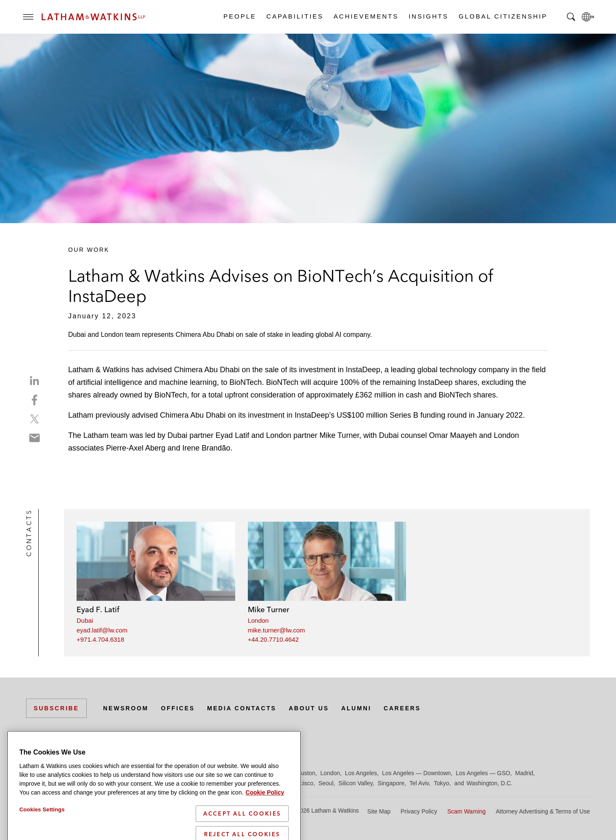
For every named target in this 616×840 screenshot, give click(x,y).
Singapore (391, 783)
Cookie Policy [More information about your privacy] (265, 820)
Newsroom (126, 708)
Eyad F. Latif (98, 609)
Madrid (524, 773)
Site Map (379, 811)
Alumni (356, 708)
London (258, 620)
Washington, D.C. (490, 783)
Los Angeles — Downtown (416, 773)
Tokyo (442, 783)
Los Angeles (361, 773)
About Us (309, 708)
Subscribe (56, 708)
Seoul (326, 783)
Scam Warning (466, 811)
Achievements (366, 16)
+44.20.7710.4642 (273, 639)
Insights (428, 16)
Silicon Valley (355, 783)
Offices (178, 708)
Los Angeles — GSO (483, 773)
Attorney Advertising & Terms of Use (543, 811)
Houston (304, 773)
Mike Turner (269, 609)
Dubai (85, 620)
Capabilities (295, 16)
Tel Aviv (419, 783)
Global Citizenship (503, 16)
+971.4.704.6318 (100, 639)
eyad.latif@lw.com (102, 630)
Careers (402, 708)
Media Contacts (242, 708)
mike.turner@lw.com (276, 630)
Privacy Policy (419, 811)
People (239, 16)
